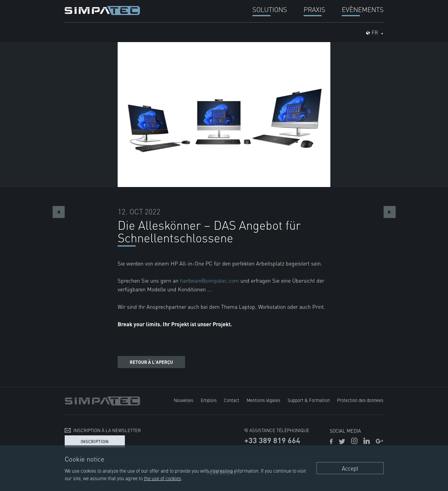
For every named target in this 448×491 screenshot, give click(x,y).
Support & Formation (309, 400)
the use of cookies (162, 478)
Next (390, 212)
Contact (232, 400)
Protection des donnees (360, 400)
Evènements (363, 9)
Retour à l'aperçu (151, 362)
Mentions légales (263, 400)
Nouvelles (184, 400)
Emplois (209, 400)
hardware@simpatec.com (210, 280)
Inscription (95, 441)
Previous (59, 212)
